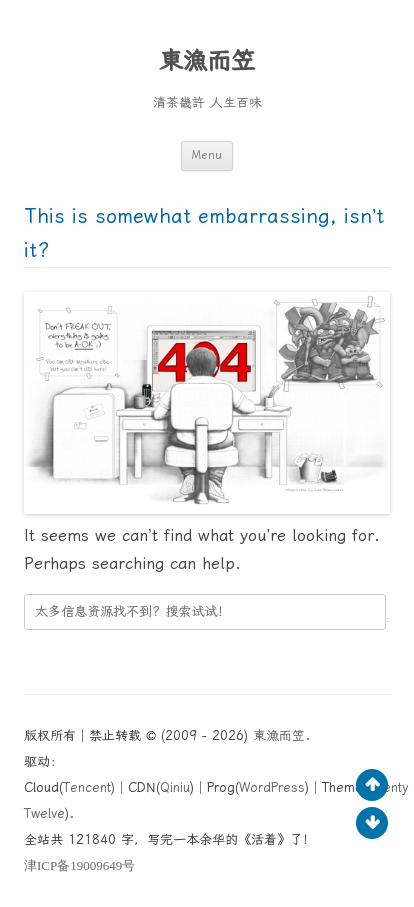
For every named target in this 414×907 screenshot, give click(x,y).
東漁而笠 (207, 61)
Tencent (87, 787)
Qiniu (175, 787)
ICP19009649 (79, 865)
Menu (207, 155)
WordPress (272, 787)
